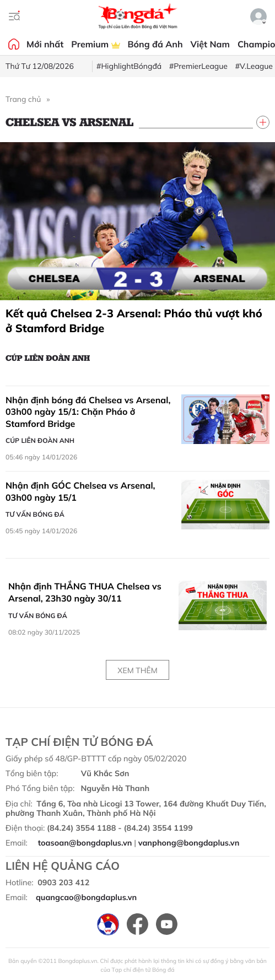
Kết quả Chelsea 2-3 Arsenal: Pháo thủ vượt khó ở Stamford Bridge (134, 321)
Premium (95, 44)
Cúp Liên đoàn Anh (48, 358)
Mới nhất (45, 44)
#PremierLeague (198, 66)
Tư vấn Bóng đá (35, 514)
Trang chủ (23, 99)
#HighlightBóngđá (129, 66)
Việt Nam (210, 44)
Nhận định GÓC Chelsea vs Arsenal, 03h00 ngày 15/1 (80, 491)
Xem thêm (137, 670)
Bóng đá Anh (155, 44)
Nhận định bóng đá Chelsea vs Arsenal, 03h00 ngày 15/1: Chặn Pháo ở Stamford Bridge (88, 412)
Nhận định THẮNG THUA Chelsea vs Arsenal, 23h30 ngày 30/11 (85, 592)
